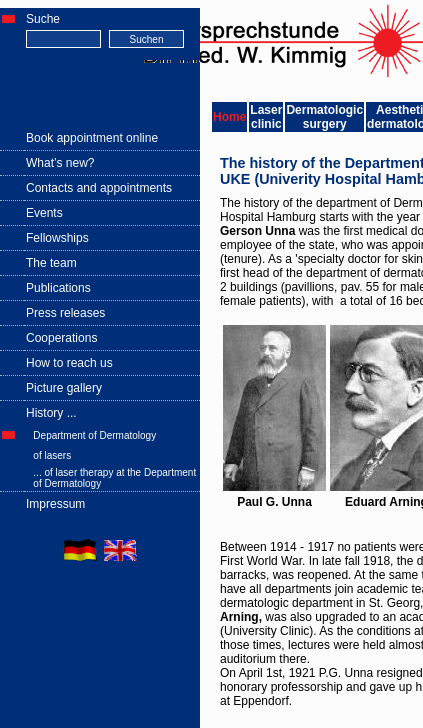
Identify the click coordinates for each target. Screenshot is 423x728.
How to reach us (69, 363)
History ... (51, 413)
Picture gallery (64, 388)
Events (44, 213)
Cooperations (61, 338)
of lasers (52, 455)
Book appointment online (92, 138)
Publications (58, 288)
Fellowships (57, 238)
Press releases (65, 313)
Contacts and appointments (99, 188)
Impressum (55, 504)
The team (51, 263)
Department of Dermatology (94, 435)
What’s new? (60, 163)
